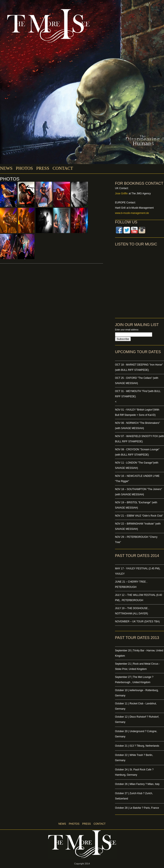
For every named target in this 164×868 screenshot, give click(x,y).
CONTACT (63, 168)
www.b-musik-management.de (132, 213)
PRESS (43, 168)
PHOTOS (24, 168)
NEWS (6, 168)
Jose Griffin (121, 193)
